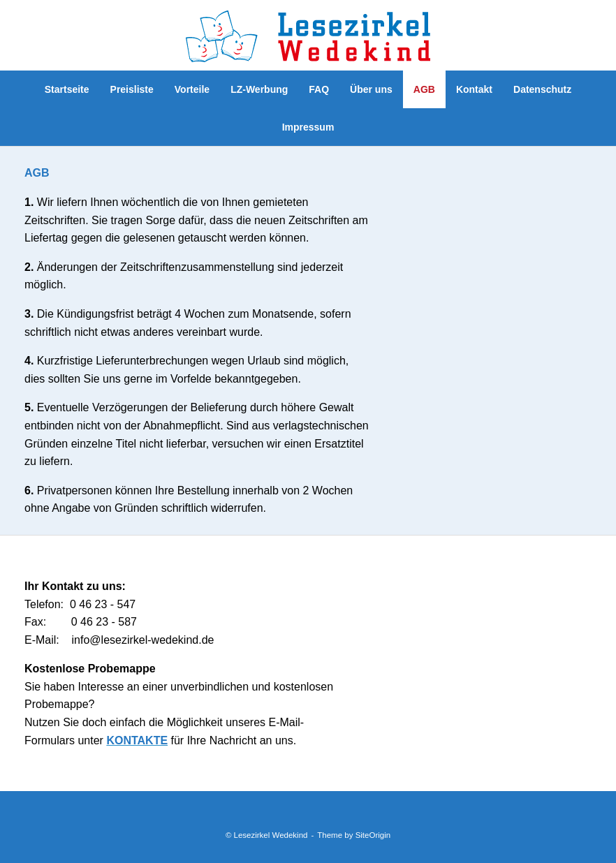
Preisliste (132, 89)
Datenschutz (542, 89)
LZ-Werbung (259, 89)
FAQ (319, 89)
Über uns (371, 89)
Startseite (67, 89)
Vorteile (192, 89)
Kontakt (474, 89)
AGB (424, 89)
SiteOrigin (373, 835)
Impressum (308, 127)
